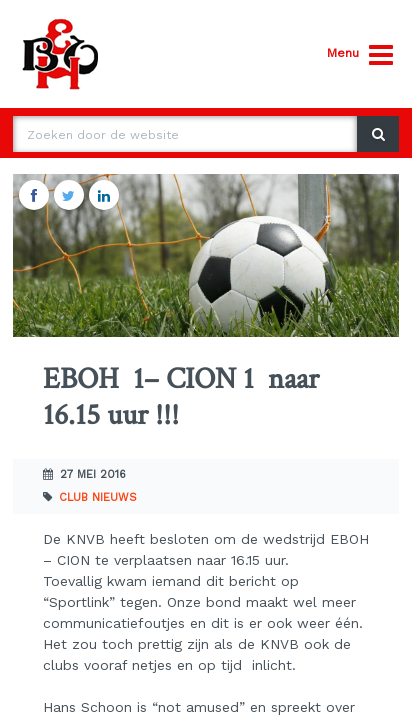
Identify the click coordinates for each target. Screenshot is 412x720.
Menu (360, 55)
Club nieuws (98, 497)
